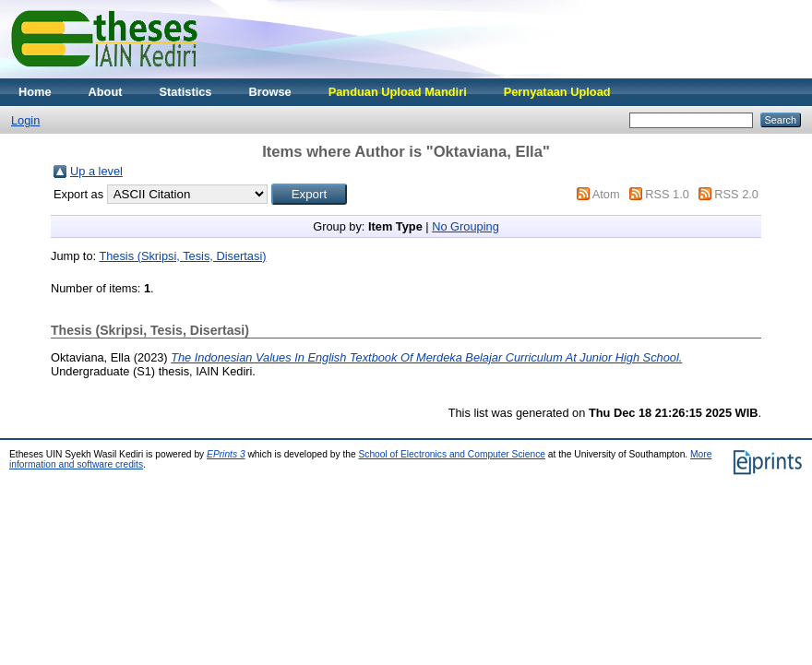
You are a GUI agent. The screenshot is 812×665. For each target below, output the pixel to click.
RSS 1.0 (667, 194)
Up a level (96, 171)
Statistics (186, 92)
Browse (269, 92)
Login (25, 120)
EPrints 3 (226, 454)
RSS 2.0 (736, 194)
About (106, 92)
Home (35, 92)
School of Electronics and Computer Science (452, 454)
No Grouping (466, 226)
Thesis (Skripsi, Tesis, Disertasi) (182, 256)
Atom (606, 194)
